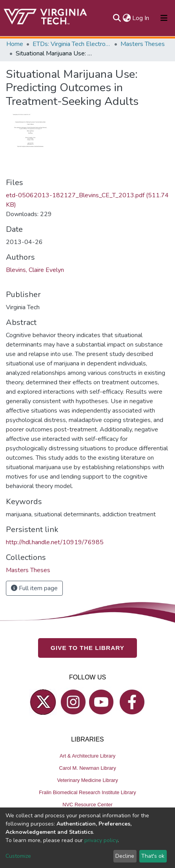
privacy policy (101, 840)
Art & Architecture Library (87, 756)
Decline (125, 856)
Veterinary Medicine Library (87, 780)
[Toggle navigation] (164, 18)
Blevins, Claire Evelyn (35, 270)
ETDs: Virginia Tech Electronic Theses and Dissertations (72, 44)
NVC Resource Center (87, 805)
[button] (127, 18)
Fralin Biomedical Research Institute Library (87, 792)
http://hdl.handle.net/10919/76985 (55, 542)
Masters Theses (143, 44)
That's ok (153, 856)
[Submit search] (117, 18)
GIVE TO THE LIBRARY (87, 648)
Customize (18, 856)
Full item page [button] (34, 588)
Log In (141, 18)
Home (15, 44)
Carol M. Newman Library (87, 768)
